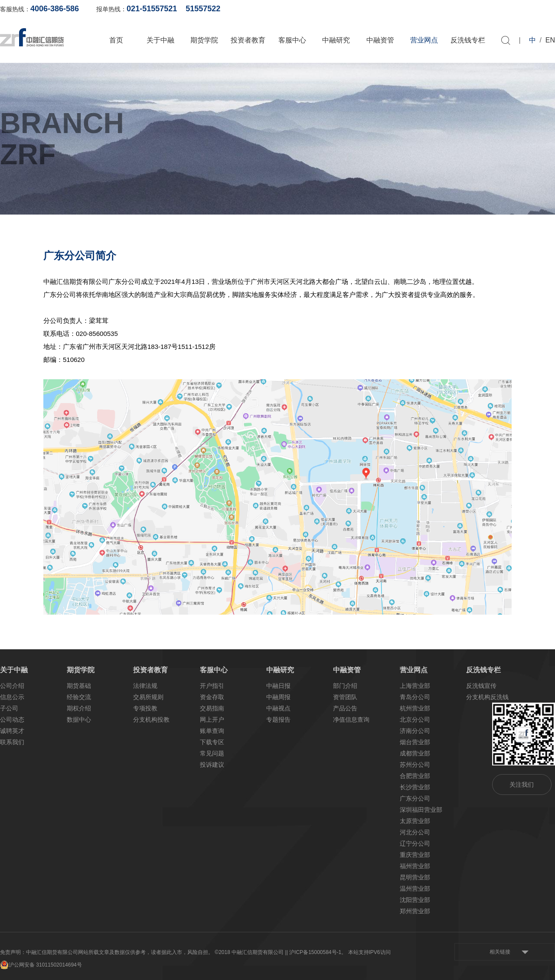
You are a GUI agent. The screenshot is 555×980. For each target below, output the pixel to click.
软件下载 (501, 9)
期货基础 (79, 686)
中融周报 (278, 697)
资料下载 (543, 9)
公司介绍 (12, 686)
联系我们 (12, 742)
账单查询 (417, 9)
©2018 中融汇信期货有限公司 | (250, 952)
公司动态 (12, 720)
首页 (116, 40)
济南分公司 (415, 731)
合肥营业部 (415, 776)
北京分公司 (415, 720)
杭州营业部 (415, 708)
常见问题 (212, 753)
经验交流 (79, 697)
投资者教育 (248, 40)
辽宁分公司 (415, 843)
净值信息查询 (351, 720)
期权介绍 (79, 708)
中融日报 (278, 686)
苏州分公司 (415, 765)
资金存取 (212, 697)
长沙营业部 (415, 787)
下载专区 (212, 742)
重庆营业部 (415, 855)
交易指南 (212, 708)
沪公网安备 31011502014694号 (41, 965)
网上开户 (459, 9)
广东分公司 (415, 798)
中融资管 (380, 40)
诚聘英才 (12, 731)
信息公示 (12, 697)
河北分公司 (415, 832)
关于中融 (160, 40)
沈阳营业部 (415, 900)
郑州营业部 (415, 911)
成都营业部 (415, 753)
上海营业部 (415, 686)
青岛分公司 (415, 697)
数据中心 (79, 720)
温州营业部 (415, 889)
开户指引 (212, 686)
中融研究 (336, 40)
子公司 (9, 708)
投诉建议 (212, 765)
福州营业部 (415, 866)
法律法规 (145, 686)
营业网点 (424, 40)
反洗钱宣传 (481, 686)
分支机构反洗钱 (487, 697)
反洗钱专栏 (468, 40)
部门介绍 (345, 686)
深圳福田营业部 (421, 810)
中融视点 (278, 708)
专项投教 (145, 708)
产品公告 (345, 708)
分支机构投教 (151, 720)
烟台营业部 (415, 742)
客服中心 (292, 40)
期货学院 (204, 40)
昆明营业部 (415, 877)
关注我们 (522, 785)
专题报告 (278, 720)
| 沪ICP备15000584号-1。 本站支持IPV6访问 (339, 952)
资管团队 (345, 697)
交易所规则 (148, 697)
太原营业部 (415, 821)
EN (550, 40)
